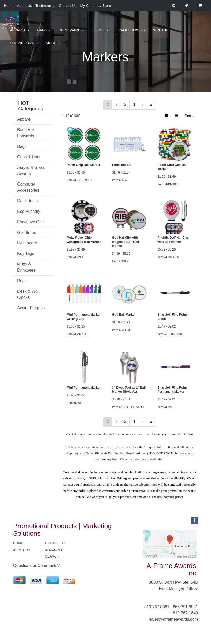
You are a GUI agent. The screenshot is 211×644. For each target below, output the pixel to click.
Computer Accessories (28, 187)
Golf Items (27, 232)
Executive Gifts (31, 222)
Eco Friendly (29, 211)
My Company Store (95, 6)
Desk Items (27, 201)
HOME (18, 543)
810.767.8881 (157, 607)
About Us (25, 6)
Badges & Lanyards (26, 133)
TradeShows (131, 33)
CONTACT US (56, 543)
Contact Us (68, 6)
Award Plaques (31, 308)
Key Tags (26, 253)
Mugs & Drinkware (26, 267)
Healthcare (27, 243)
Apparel (20, 33)
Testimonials (45, 6)
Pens (22, 281)
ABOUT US (22, 550)
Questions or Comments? (36, 566)
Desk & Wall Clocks (28, 294)
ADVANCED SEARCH (54, 553)
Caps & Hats (29, 157)
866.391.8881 (185, 607)
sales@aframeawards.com (174, 619)
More (53, 46)
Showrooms (24, 46)
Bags (44, 33)
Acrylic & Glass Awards (31, 171)
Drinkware (71, 33)
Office (100, 33)
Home (9, 6)
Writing (163, 33)
